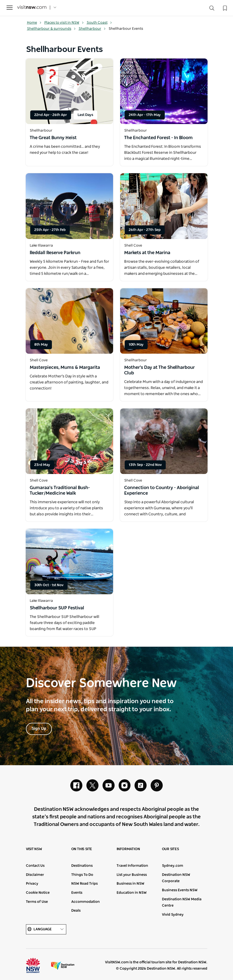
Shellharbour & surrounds (51, 29)
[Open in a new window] (69, 91)
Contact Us (35, 866)
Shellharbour (92, 29)
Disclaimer (35, 875)
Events (77, 893)
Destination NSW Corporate (176, 878)
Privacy (32, 884)
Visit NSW (34, 849)
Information (128, 849)
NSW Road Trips (85, 884)
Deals (76, 911)
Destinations (82, 866)
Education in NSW (132, 893)
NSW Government (38, 965)
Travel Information (132, 866)
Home (34, 23)
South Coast (99, 23)
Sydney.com (173, 866)
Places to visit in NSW (64, 23)
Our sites (171, 849)
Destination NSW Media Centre (182, 903)
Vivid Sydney (173, 915)
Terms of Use (37, 902)
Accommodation (86, 902)
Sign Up (39, 729)
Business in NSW (130, 884)
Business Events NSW (180, 890)
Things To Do (82, 875)
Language (46, 929)
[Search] (212, 9)
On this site (82, 849)
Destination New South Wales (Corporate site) (63, 965)
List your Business (132, 875)
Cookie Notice (38, 893)
